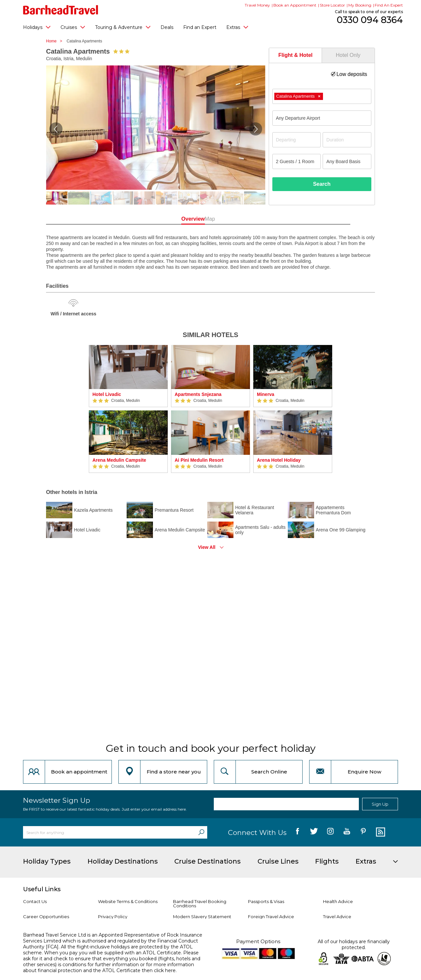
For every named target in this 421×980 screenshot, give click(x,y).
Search (322, 184)
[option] (128, 409)
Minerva (266, 394)
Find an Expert (200, 27)
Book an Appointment (295, 5)
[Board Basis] (347, 161)
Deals (167, 27)
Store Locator (332, 5)
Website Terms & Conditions (128, 901)
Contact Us (35, 901)
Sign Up (380, 804)
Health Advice (338, 901)
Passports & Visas (266, 901)
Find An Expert (389, 5)
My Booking (360, 5)
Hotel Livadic (107, 394)
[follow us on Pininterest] (363, 832)
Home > (56, 41)
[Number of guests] (297, 161)
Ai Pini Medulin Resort (199, 460)
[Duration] (347, 140)
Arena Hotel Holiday (279, 460)
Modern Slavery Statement (202, 917)
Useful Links (42, 889)
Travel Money (257, 5)
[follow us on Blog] (380, 832)
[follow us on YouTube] (347, 832)
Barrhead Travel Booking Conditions (200, 904)
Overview (181, 219)
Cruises (73, 27)
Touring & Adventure (123, 27)
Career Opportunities (46, 917)
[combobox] (322, 96)
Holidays (37, 27)
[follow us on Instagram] (330, 832)
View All (207, 547)
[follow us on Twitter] (314, 832)
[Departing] (297, 140)
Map (240, 219)
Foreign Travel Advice (271, 917)
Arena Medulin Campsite (119, 460)
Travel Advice (337, 917)
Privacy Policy (113, 917)
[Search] (201, 832)
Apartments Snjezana (198, 394)
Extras (237, 27)
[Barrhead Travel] (61, 10)
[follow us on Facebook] (297, 832)
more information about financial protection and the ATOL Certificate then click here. (109, 968)
